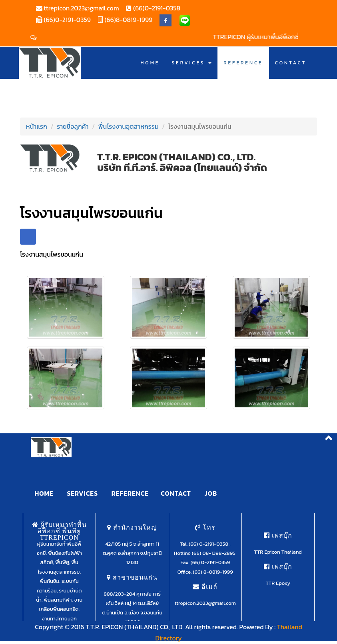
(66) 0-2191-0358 (209, 544)
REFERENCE (243, 63)
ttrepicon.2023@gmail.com (81, 8)
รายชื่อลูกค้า (73, 126)
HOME (150, 63)
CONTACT (291, 63)
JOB (211, 493)
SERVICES (191, 63)
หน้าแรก (37, 126)
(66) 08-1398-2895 (214, 553)
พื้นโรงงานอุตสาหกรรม (129, 126)
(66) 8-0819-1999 (213, 572)
